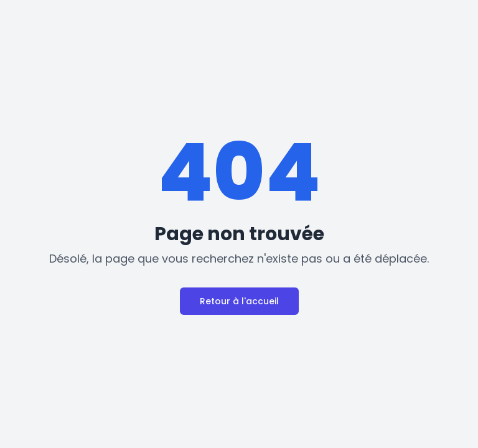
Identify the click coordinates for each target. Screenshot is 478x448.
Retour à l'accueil (239, 301)
